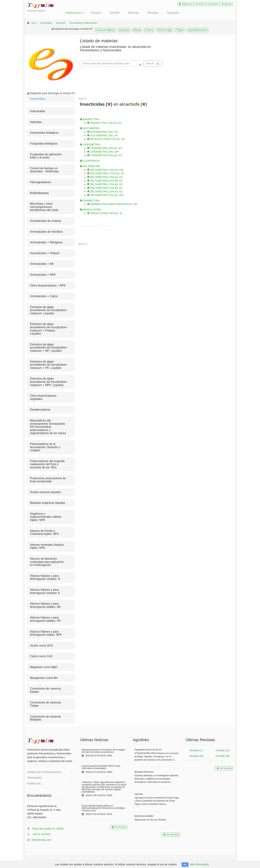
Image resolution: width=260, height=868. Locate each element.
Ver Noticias (119, 827)
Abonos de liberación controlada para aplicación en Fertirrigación (47, 562)
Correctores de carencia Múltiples (45, 718)
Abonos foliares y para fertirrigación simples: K (45, 591)
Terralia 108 (222, 756)
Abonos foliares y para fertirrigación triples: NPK (46, 633)
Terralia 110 (222, 750)
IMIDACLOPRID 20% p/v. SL (105, 213)
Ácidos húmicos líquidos (45, 492)
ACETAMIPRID (90, 128)
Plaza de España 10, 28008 (45, 829)
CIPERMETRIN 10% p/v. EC (105, 148)
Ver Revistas (224, 768)
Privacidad (34, 778)
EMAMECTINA (90, 201)
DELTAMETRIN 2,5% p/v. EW (105, 195)
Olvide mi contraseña (207, 4)
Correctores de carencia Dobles (45, 690)
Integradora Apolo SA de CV (148, 750)
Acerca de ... (35, 784)
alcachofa (61, 23)
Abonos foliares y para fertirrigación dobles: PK (45, 619)
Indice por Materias (105, 30)
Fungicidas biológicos (44, 144)
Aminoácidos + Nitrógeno (46, 242)
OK (185, 865)
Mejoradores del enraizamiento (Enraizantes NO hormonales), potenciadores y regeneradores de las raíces (48, 427)
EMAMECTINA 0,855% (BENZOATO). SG (112, 204)
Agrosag (139, 794)
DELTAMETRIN (90, 166)
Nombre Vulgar (165, 30)
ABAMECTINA (90, 119)
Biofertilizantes (39, 193)
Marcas (137, 30)
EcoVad (96, 13)
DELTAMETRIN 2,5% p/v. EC (105, 177)
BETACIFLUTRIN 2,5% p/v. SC (106, 139)
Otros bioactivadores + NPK (48, 286)
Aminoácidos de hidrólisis (46, 232)
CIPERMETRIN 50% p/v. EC (105, 155)
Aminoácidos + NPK (43, 275)
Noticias (133, 13)
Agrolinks (173, 13)
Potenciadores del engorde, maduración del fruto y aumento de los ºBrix (48, 464)
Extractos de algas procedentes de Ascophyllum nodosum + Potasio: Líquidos (48, 329)
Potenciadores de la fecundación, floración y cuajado (45, 447)
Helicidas (36, 122)
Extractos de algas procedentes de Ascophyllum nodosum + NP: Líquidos (48, 348)
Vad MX (115, 13)
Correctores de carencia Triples (45, 704)
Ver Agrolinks (171, 835)
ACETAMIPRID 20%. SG (103, 132)
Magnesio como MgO (44, 667)
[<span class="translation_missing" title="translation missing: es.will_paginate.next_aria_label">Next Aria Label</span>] (86, 99)
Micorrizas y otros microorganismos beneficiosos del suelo (44, 207)
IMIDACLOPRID (91, 210)
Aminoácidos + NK (42, 264)
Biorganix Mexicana (144, 772)
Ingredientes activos (197, 30)
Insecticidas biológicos (44, 133)
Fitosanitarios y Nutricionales (83, 23)
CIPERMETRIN (90, 145)
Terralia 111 (196, 750)
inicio (34, 23)
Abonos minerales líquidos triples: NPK (47, 546)
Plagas (180, 30)
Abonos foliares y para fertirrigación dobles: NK (45, 605)
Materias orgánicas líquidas (48, 503)
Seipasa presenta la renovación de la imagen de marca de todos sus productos (103, 751)
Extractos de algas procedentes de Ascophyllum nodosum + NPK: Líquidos (48, 382)
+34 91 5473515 (39, 834)
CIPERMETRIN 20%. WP (103, 152)
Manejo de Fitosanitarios (44, 772)
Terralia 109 (196, 756)
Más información (199, 864)
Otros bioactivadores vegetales (43, 397)
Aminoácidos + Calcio (44, 296)
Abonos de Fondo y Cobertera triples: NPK (44, 532)
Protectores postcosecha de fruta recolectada (48, 480)
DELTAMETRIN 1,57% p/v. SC (106, 173)
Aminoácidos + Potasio (45, 253)
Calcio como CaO (41, 656)
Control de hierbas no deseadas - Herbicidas (44, 170)
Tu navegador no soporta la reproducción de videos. (195, 52)
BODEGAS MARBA (144, 816)
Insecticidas (46, 23)
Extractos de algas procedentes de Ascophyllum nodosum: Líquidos (48, 310)
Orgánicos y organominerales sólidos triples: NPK (46, 517)
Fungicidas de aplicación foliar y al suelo (46, 156)
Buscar (153, 63)
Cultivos (149, 30)
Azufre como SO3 (41, 646)
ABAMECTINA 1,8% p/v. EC (104, 123)
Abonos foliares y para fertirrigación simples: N (45, 577)
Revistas (153, 13)
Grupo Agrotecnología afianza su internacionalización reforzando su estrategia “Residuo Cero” (103, 808)
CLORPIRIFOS (90, 161)
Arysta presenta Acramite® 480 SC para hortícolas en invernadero (101, 767)
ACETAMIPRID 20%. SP (102, 135)
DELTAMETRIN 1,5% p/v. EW (105, 170)
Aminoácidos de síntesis (46, 221)
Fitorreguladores (41, 182)
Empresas (124, 30)
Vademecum (74, 13)
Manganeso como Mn (44, 678)
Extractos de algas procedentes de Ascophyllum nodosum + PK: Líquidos (48, 365)
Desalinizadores (40, 410)
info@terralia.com (39, 840)
